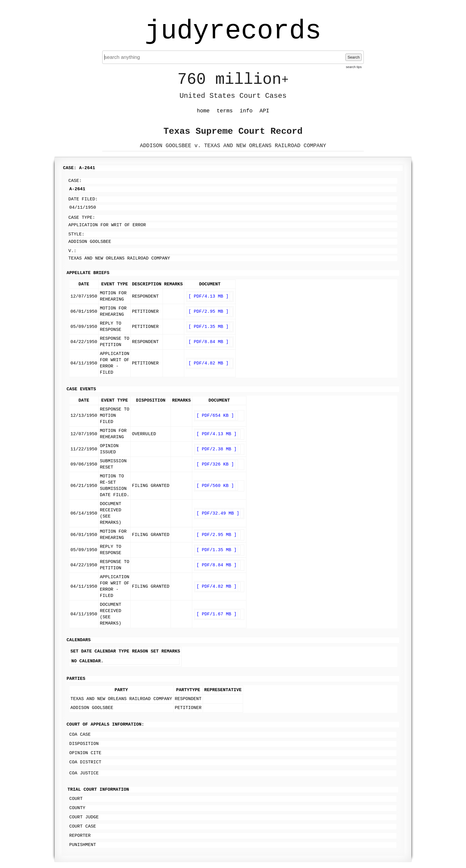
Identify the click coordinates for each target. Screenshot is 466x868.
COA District (85, 762)
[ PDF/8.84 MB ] (208, 342)
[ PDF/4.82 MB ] (208, 363)
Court (76, 799)
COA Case (80, 735)
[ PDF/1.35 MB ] (208, 327)
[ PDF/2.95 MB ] (208, 312)
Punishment (83, 845)
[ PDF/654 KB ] (215, 416)
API (264, 111)
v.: (72, 251)
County (77, 808)
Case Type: (82, 218)
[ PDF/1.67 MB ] (217, 614)
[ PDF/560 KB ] (215, 486)
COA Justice (84, 773)
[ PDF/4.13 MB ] (208, 297)
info (246, 111)
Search (354, 57)
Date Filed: (83, 199)
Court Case (83, 827)
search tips (354, 67)
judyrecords (233, 31)
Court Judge (84, 817)
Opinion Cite (85, 753)
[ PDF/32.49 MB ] (218, 514)
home (203, 111)
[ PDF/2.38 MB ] (217, 449)
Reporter (80, 836)
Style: (76, 234)
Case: (75, 181)
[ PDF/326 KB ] (215, 464)
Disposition (84, 744)
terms (225, 111)
